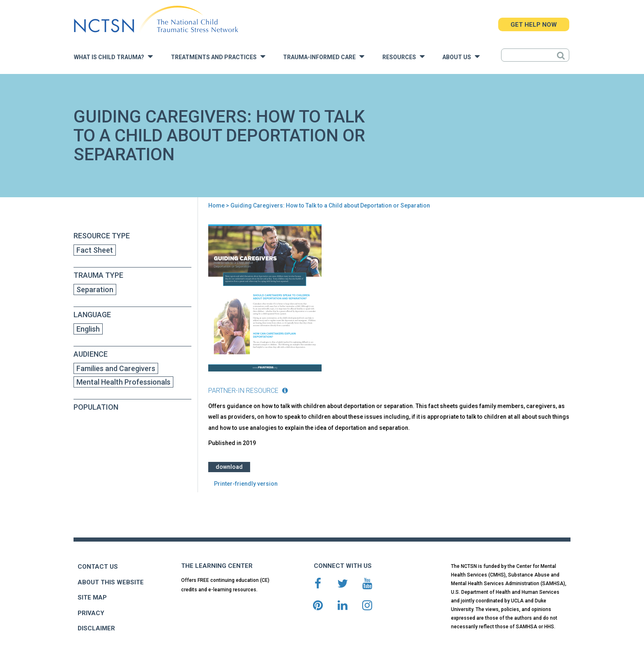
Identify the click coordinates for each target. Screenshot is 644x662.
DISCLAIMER (96, 628)
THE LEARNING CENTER (217, 566)
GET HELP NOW (534, 25)
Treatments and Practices (218, 57)
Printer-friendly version (246, 484)
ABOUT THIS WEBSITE (111, 582)
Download (229, 467)
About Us (461, 57)
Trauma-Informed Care (324, 57)
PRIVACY (91, 613)
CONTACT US (98, 567)
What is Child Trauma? (113, 57)
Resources (404, 57)
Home (216, 205)
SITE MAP (92, 597)
